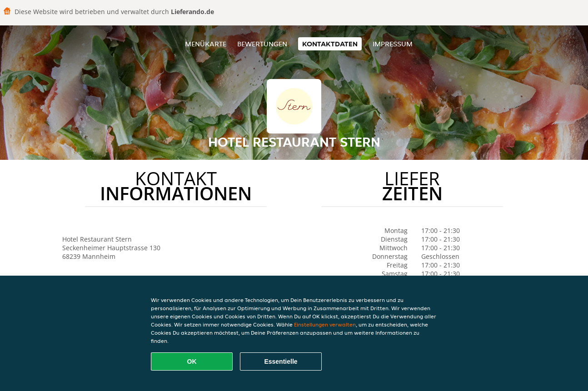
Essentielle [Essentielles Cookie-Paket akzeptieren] (281, 361)
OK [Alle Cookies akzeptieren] (192, 361)
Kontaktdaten (330, 44)
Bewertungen (262, 44)
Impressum (393, 44)
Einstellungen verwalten (325, 324)
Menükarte (206, 44)
